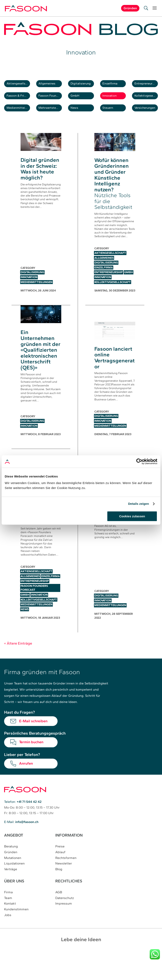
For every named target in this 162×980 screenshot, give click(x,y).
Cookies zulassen (132, 516)
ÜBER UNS (14, 892)
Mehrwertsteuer (51, 118)
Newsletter (64, 875)
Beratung (11, 858)
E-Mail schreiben (33, 733)
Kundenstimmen (16, 920)
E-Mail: (21, 834)
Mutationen (13, 870)
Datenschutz (65, 909)
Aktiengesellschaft (19, 86)
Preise (60, 858)
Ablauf (60, 864)
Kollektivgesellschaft (147, 102)
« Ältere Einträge (18, 656)
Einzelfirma (113, 86)
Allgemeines (51, 86)
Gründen (11, 864)
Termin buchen (31, 754)
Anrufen (26, 776)
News (77, 118)
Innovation (113, 102)
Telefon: (23, 814)
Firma (8, 903)
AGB (59, 903)
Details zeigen (138, 504)
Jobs (8, 926)
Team (8, 909)
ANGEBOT (14, 847)
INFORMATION (69, 847)
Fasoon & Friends (19, 102)
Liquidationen (14, 875)
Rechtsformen (66, 870)
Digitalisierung (83, 86)
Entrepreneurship (147, 86)
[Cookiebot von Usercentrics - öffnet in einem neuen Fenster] (139, 461)
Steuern (111, 118)
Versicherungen (147, 118)
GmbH (78, 102)
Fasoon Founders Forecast (51, 102)
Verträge (11, 881)
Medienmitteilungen (19, 118)
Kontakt (10, 915)
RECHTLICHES (69, 892)
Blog (59, 881)
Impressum (64, 915)
